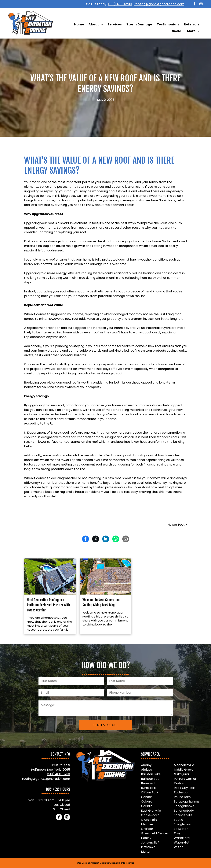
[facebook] (195, 4)
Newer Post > (177, 525)
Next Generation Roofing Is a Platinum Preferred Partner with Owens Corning (48, 605)
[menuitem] (79, 24)
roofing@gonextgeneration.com (159, 4)
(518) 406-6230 (120, 4)
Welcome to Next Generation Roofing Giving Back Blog (101, 602)
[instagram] (201, 4)
